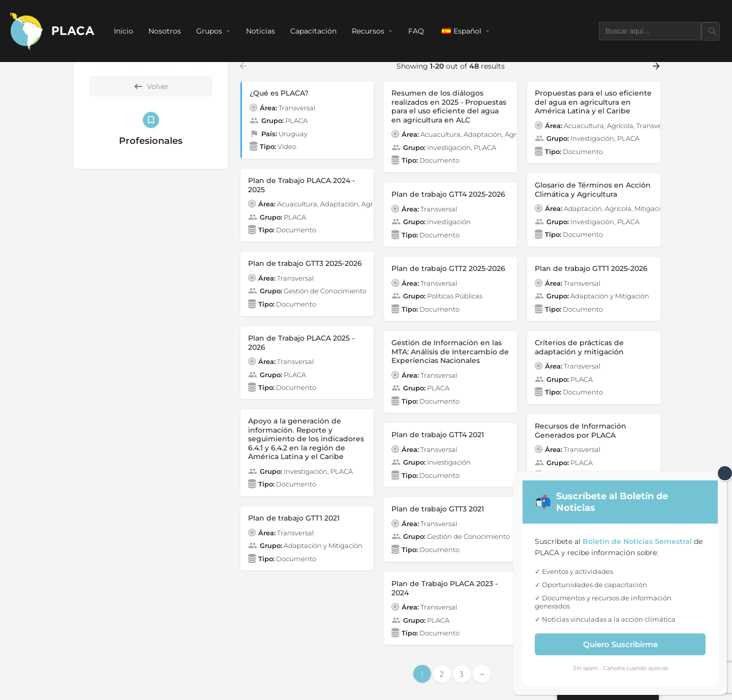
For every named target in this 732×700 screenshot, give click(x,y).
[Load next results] (657, 66)
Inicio (124, 31)
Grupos (209, 31)
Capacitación (313, 31)
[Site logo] (53, 31)
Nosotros (165, 31)
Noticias (261, 31)
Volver (151, 86)
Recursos (368, 31)
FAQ (416, 31)
